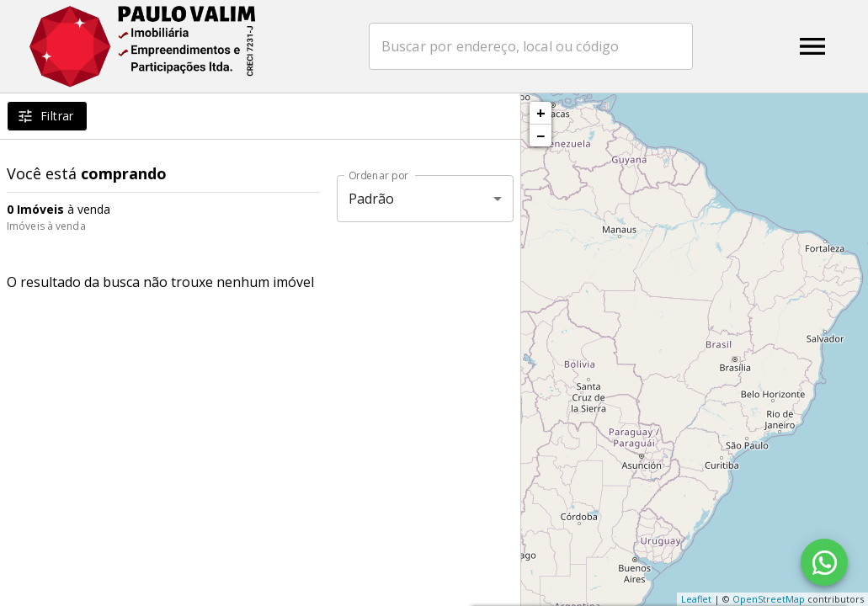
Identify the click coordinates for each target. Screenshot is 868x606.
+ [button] (541, 113)
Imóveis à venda (46, 226)
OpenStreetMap (769, 599)
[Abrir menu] (812, 46)
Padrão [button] (372, 199)
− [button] (541, 136)
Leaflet (696, 599)
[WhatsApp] (824, 562)
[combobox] (531, 46)
